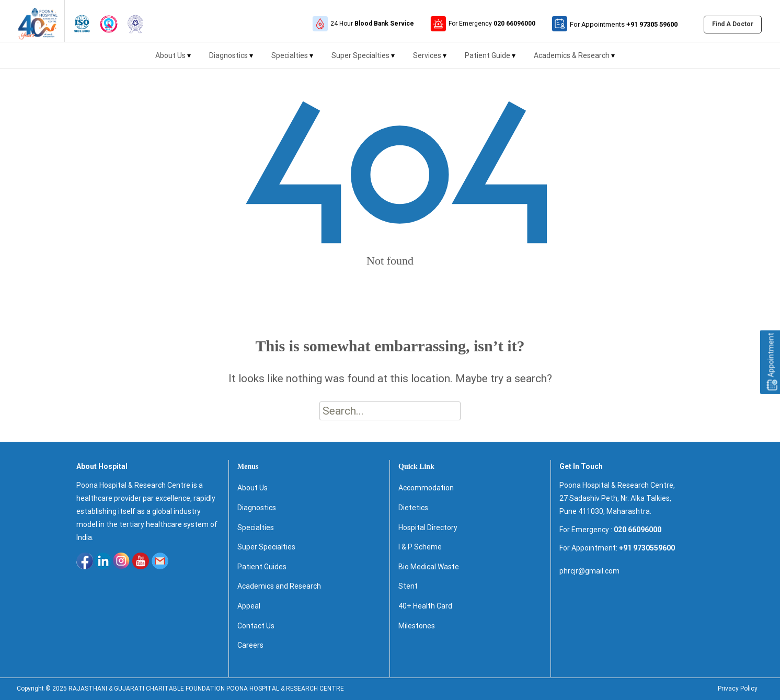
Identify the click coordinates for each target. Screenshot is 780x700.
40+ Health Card (425, 606)
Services (430, 60)
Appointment (771, 362)
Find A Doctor (733, 24)
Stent (408, 586)
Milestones (417, 626)
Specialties (292, 60)
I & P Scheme (420, 547)
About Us (173, 60)
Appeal (249, 606)
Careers (250, 645)
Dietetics (413, 508)
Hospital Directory (428, 527)
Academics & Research (574, 60)
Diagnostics (231, 60)
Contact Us (256, 626)
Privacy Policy (738, 688)
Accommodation (426, 488)
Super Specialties (363, 60)
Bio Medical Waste (429, 567)
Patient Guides (262, 567)
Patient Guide (490, 60)
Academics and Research (279, 586)
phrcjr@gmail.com (589, 571)
